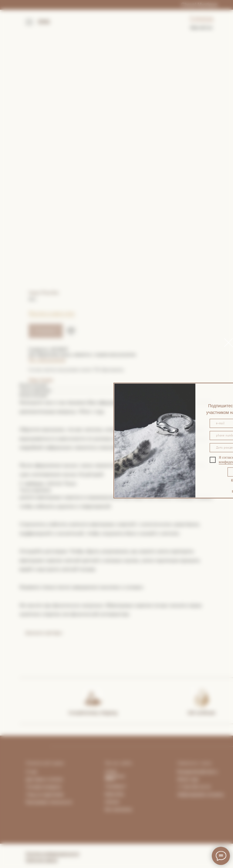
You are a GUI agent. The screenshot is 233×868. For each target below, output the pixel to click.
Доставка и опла (42, 779)
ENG (44, 22)
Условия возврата (44, 787)
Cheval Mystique (199, 5)
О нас (32, 772)
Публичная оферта (42, 860)
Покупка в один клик (52, 313)
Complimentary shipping (93, 713)
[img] (93, 697)
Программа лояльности (49, 802)
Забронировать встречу (200, 795)
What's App (188, 779)
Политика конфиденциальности (52, 854)
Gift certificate (201, 713)
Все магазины (119, 809)
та (61, 779)
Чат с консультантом (47, 360)
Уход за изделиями (45, 795)
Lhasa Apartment (115, 774)
